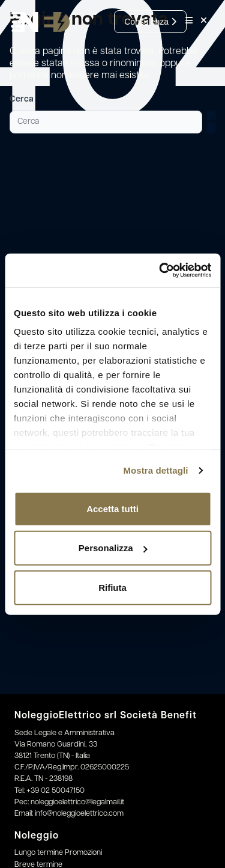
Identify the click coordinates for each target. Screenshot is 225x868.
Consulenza (150, 22)
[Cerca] (106, 122)
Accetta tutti (112, 508)
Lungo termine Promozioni (58, 853)
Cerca (22, 99)
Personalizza (113, 548)
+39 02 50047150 (55, 791)
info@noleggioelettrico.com (79, 814)
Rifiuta (112, 587)
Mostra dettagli (155, 470)
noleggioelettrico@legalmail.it (77, 802)
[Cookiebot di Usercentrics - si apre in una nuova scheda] (160, 270)
